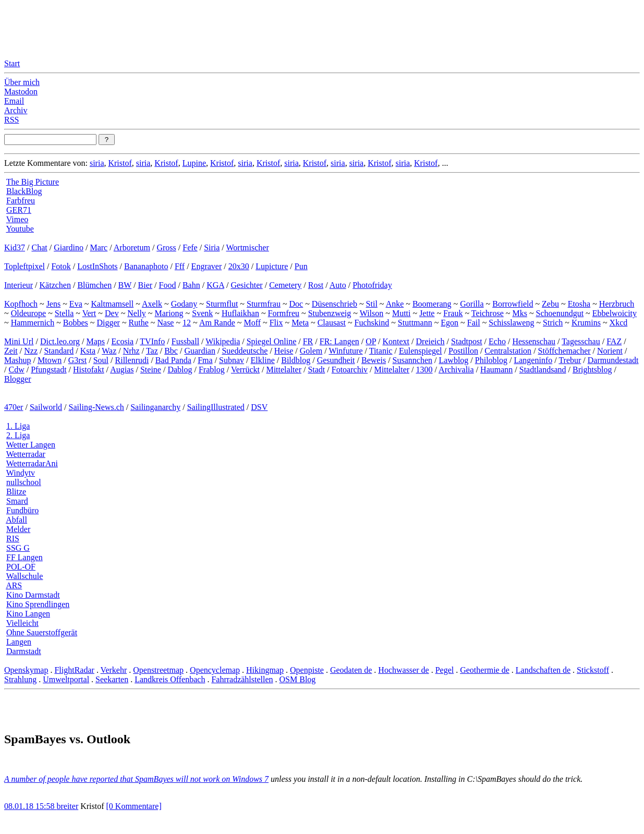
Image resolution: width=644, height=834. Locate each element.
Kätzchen (55, 285)
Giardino (69, 247)
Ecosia (123, 341)
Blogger (18, 379)
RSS (11, 120)
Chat (39, 247)
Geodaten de (351, 670)
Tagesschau (581, 341)
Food (168, 285)
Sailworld (46, 407)
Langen (19, 642)
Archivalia (456, 370)
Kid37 (15, 247)
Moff (252, 323)
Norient (610, 351)
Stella (64, 313)
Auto (338, 285)
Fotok (61, 266)
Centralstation (508, 351)
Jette (427, 313)
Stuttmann (415, 323)
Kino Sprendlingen (38, 604)
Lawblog (453, 360)
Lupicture (272, 266)
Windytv (21, 473)
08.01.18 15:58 (30, 806)
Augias (122, 370)
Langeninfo (533, 360)
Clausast (332, 323)
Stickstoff (593, 670)
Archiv (16, 110)
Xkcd (619, 323)
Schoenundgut (560, 313)
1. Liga (18, 426)
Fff (180, 266)
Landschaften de (543, 670)
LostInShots (97, 266)
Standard (59, 351)
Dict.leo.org (60, 341)
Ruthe (139, 323)
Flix (276, 323)
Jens (54, 304)
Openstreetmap (158, 670)
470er (14, 407)
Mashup (18, 360)
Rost (316, 285)
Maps (96, 341)
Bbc (171, 351)
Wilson (372, 313)
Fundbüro (22, 510)
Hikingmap (265, 670)
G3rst (78, 360)
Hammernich (33, 323)
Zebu (550, 304)
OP (371, 341)
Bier (145, 285)
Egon (449, 323)
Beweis (374, 360)
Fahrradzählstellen (242, 679)
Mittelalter (284, 370)
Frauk (453, 313)
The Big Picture (33, 182)
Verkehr (114, 670)
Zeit (11, 351)
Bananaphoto (146, 266)
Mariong (169, 313)
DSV (259, 407)
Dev (112, 313)
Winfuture (345, 351)
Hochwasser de (403, 670)
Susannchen (412, 360)
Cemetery (285, 285)
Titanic (381, 351)
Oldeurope (29, 313)
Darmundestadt (613, 360)
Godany (184, 304)
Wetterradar (26, 454)
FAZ (614, 341)
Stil (372, 304)
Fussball (185, 341)
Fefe (190, 247)
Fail (474, 323)
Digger (108, 323)
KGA (215, 285)
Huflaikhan (240, 313)
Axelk (152, 304)
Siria (212, 247)
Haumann (496, 370)
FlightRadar (74, 670)
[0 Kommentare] (134, 806)
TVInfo (152, 341)
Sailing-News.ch (96, 407)
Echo (497, 341)
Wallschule (25, 576)
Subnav (232, 360)
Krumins (586, 323)
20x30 (239, 266)
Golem (311, 351)
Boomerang (432, 304)
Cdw (16, 370)
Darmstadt (24, 651)
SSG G (18, 548)
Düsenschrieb (335, 304)
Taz (152, 351)
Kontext (396, 341)
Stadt (316, 370)
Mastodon (21, 92)
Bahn (191, 285)
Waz (109, 351)
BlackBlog (24, 191)
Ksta (88, 351)
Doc (296, 304)
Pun (301, 266)
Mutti (402, 313)
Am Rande (217, 323)
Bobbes (76, 323)
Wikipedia (223, 341)
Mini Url (19, 341)
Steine (151, 370)
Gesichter (246, 285)
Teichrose (488, 313)
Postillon (463, 351)
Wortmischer (248, 247)
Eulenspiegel (421, 351)
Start (12, 63)
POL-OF (21, 567)
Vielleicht (22, 623)
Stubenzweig (330, 313)
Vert (89, 313)
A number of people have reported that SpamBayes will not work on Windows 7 (136, 779)
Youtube (20, 229)
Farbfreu (21, 201)
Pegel (445, 670)
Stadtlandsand (543, 370)
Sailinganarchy (155, 407)
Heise (284, 351)
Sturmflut (222, 304)
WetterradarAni (32, 463)
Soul (101, 360)
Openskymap (26, 670)
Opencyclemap (215, 670)
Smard (17, 501)
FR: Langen (339, 341)
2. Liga (18, 435)
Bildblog (296, 360)
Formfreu (284, 313)
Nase (165, 323)
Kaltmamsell (112, 304)
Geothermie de (485, 670)
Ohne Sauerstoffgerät (42, 632)
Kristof (120, 163)
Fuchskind (372, 323)
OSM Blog (298, 679)
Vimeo (17, 219)
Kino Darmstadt (33, 595)
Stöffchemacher (564, 351)
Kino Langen (28, 614)
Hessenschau (534, 341)
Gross (166, 247)
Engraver (207, 266)
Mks (519, 313)
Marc (99, 247)
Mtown (50, 360)
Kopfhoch (21, 304)
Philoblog (491, 360)
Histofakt (89, 370)
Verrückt (245, 370)
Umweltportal (66, 679)
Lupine (194, 163)
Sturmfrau (264, 304)
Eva (76, 304)
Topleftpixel (25, 266)
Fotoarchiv (350, 370)
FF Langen (25, 557)
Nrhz (131, 351)
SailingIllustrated (216, 407)
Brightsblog (592, 370)
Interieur (19, 285)
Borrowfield (513, 304)
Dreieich (430, 341)
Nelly (137, 313)
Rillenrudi (132, 360)
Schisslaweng (511, 323)
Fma (205, 360)
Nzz (31, 351)
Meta (300, 323)
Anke (395, 304)
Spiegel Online (272, 341)
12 (187, 323)
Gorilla (472, 304)
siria (97, 163)
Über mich (22, 82)
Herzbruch (617, 304)
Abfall (16, 520)
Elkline (263, 360)
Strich (553, 323)
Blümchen (94, 285)
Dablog (180, 370)
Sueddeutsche (245, 351)
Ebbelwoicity (615, 313)
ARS (14, 585)
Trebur (570, 360)
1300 (424, 370)
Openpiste (307, 670)
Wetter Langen (31, 445)
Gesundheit (336, 360)
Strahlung (20, 679)
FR (308, 341)
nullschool (24, 482)
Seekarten (112, 679)
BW (125, 285)
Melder (18, 529)
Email (14, 101)
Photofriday (372, 285)
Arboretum (132, 247)
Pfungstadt (48, 370)
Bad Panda (173, 360)
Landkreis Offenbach (170, 679)
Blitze (16, 492)
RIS (13, 539)
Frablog (212, 370)
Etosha (579, 304)
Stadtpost (467, 341)
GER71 (19, 210)
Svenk (202, 313)
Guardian (200, 351)
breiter (67, 806)
